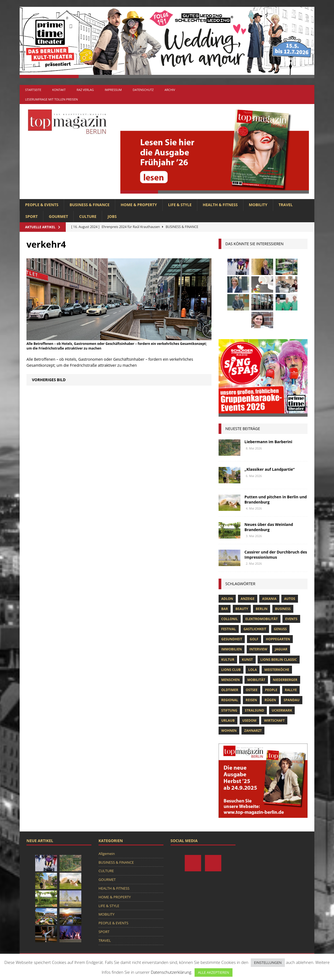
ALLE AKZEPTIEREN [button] (213, 972)
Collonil (230, 619)
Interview (258, 649)
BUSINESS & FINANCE (90, 205)
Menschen (231, 680)
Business (283, 609)
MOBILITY (258, 205)
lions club (231, 670)
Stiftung (229, 710)
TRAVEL (286, 205)
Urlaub (228, 720)
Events (291, 619)
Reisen (251, 700)
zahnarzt (253, 731)
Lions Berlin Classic (279, 660)
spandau (291, 700)
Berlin (262, 609)
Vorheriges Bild (49, 380)
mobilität (256, 680)
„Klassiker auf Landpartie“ (270, 469)
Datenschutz (143, 90)
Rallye (291, 690)
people (271, 690)
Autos (290, 599)
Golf (254, 639)
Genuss (280, 629)
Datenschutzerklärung (171, 972)
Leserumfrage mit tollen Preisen (51, 99)
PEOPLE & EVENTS (42, 205)
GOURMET (58, 216)
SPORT (32, 216)
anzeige (248, 599)
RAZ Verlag (85, 90)
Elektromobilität (261, 619)
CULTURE (88, 216)
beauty (242, 609)
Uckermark (282, 710)
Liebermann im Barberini (268, 442)
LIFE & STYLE (180, 205)
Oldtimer (230, 690)
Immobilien (232, 649)
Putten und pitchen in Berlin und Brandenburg (276, 499)
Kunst (247, 660)
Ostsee (252, 690)
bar (225, 609)
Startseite (33, 90)
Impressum (113, 90)
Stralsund (254, 710)
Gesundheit (232, 639)
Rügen (270, 700)
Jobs (112, 216)
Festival (229, 629)
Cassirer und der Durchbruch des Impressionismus (276, 554)
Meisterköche (277, 670)
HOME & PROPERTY (139, 205)
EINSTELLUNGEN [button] (268, 963)
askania (269, 599)
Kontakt (59, 90)
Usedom (249, 720)
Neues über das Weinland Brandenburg (269, 527)
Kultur (228, 660)
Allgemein (107, 854)
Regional (230, 700)
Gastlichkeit (255, 629)
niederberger (285, 680)
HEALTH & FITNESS (220, 205)
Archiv (170, 90)
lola (253, 670)
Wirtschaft (274, 720)
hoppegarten (278, 639)
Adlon (227, 599)
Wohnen (229, 731)
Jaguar (281, 649)
